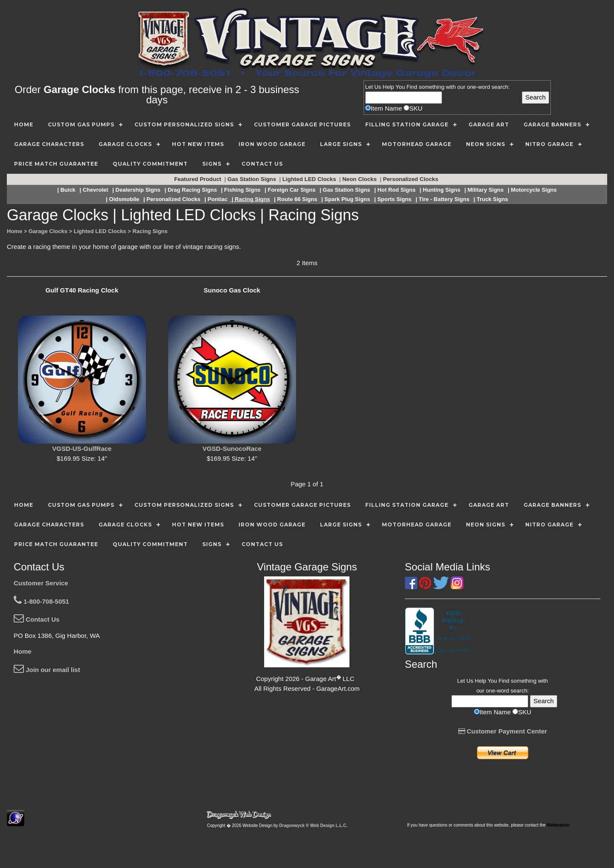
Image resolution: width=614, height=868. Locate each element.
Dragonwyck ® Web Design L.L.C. (313, 826)
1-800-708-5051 (41, 601)
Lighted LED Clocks (310, 179)
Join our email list (47, 670)
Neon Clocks (360, 179)
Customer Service (41, 583)
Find (412, 87)
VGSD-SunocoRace (232, 449)
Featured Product (198, 179)
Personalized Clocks (412, 179)
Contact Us (36, 619)
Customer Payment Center (503, 731)
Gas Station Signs (253, 179)
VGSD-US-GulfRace (82, 449)
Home (23, 651)
